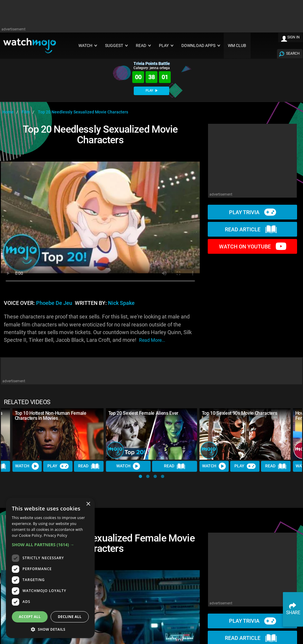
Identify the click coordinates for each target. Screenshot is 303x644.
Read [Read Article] (89, 466)
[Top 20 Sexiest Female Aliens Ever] (151, 434)
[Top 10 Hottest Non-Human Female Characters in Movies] (58, 434)
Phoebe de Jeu (54, 303)
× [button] (88, 504)
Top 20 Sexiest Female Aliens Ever (143, 413)
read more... (152, 340)
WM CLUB (237, 46)
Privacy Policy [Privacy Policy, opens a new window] (55, 535)
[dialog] (50, 568)
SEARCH (293, 53)
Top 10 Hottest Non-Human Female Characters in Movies (51, 416)
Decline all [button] (70, 617)
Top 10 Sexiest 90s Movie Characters (240, 413)
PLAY (151, 91)
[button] (140, 476)
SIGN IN (294, 37)
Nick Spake (121, 303)
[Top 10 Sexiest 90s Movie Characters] (245, 434)
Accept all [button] (30, 617)
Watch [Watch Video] (27, 466)
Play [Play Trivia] (58, 466)
